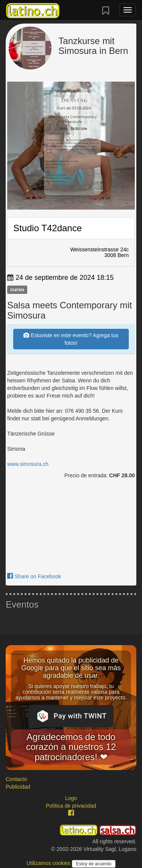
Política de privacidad (71, 806)
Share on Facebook (34, 576)
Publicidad (18, 787)
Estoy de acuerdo (94, 864)
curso (17, 290)
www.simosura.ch (28, 464)
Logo (71, 798)
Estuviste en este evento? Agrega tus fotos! (71, 339)
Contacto (16, 779)
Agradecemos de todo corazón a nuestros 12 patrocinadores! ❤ (71, 747)
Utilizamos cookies (49, 863)
